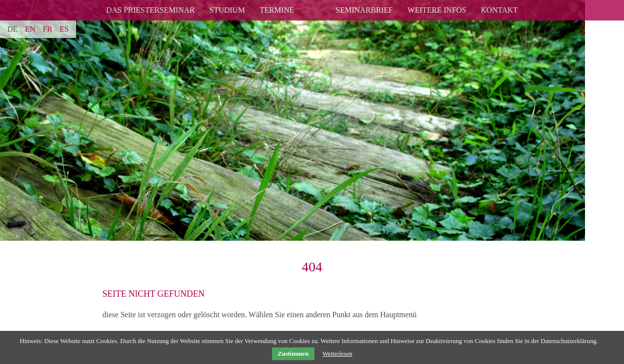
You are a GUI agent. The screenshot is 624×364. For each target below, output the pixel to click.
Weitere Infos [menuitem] (437, 10)
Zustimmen (293, 354)
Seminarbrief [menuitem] (364, 10)
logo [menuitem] (315, 4)
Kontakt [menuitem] (499, 10)
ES (64, 29)
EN (30, 29)
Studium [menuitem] (227, 10)
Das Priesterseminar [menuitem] (151, 10)
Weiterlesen (337, 354)
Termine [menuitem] (277, 10)
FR (48, 29)
